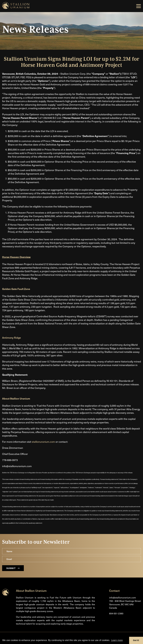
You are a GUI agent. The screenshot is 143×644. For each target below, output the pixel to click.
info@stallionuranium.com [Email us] (123, 598)
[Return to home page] (6, 595)
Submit (13, 568)
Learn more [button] (117, 640)
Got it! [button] (136, 640)
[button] (139, 6)
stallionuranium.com (43, 442)
